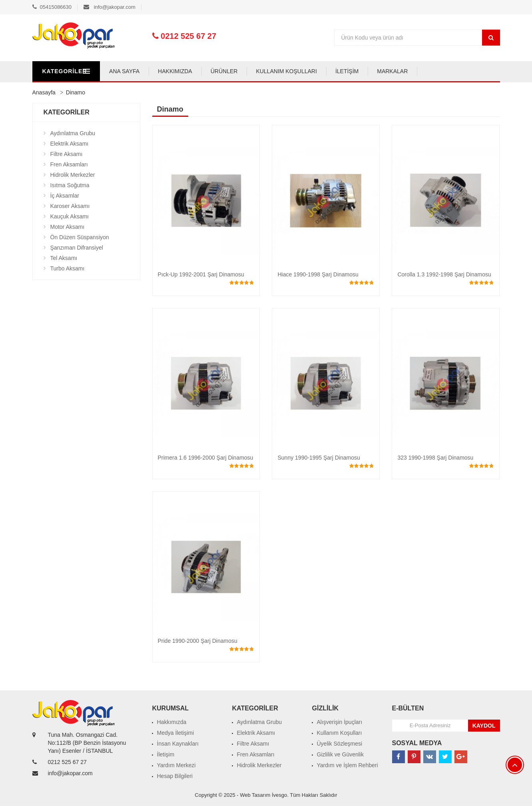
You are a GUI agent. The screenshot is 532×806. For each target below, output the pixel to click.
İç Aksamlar (65, 196)
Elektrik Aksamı (70, 144)
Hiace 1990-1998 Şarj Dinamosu (318, 274)
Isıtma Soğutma (70, 185)
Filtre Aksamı (67, 154)
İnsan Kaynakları (178, 744)
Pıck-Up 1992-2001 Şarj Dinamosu (201, 274)
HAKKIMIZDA (215, 71)
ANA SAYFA (165, 71)
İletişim (166, 754)
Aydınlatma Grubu (73, 133)
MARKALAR (433, 71)
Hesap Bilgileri (175, 776)
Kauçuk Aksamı (70, 216)
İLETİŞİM (387, 71)
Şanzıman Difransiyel (77, 248)
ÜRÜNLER (264, 71)
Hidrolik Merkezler (73, 175)
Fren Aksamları (69, 164)
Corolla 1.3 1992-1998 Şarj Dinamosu (444, 274)
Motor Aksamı (68, 227)
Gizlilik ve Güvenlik (340, 754)
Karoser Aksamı (70, 206)
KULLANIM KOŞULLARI (327, 71)
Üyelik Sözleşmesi (340, 744)
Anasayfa (44, 92)
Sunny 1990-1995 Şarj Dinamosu (319, 458)
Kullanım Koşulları (340, 733)
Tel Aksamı (64, 258)
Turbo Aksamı (68, 268)
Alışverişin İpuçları (340, 722)
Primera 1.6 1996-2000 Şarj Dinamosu (206, 458)
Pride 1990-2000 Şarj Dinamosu (198, 641)
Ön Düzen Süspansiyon (80, 237)
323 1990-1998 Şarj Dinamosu (435, 458)
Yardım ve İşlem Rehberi (348, 765)
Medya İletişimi (176, 733)
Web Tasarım (255, 795)
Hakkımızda (172, 722)
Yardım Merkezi (176, 765)
